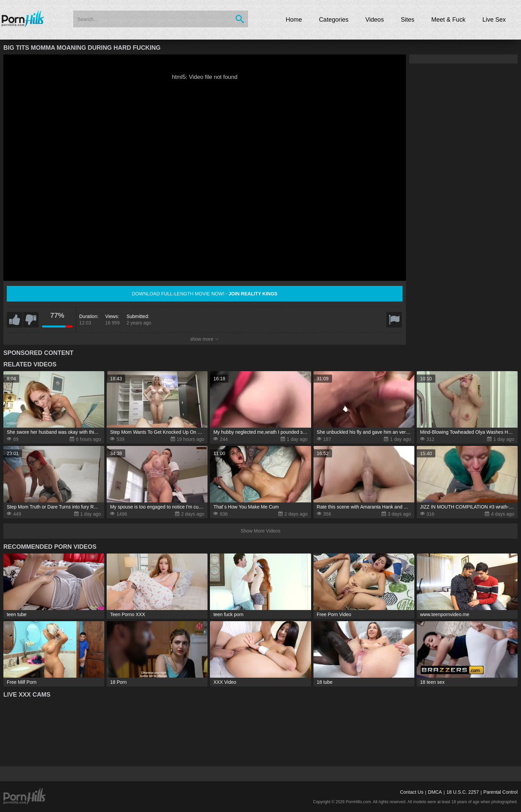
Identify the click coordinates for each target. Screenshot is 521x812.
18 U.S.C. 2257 (463, 792)
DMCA (435, 792)
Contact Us (411, 792)
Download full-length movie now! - (205, 294)
